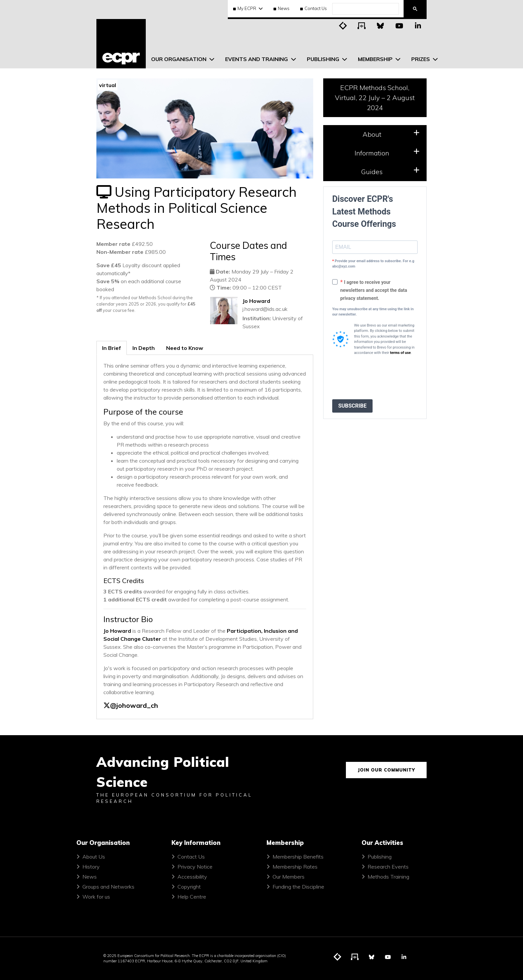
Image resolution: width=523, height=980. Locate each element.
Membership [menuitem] (376, 59)
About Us (94, 857)
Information (387, 153)
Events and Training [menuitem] (257, 59)
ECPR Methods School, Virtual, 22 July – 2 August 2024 (375, 98)
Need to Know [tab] (185, 348)
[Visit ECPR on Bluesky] (381, 25)
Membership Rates (295, 867)
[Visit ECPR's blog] (343, 25)
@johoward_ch (134, 705)
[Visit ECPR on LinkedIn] (418, 25)
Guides (390, 171)
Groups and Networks (108, 887)
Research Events (388, 867)
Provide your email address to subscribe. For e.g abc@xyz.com (373, 264)
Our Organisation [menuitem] (179, 59)
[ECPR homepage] (121, 44)
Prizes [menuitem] (421, 59)
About (391, 134)
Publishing (380, 857)
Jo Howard (256, 301)
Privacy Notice (195, 867)
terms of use (400, 353)
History (91, 867)
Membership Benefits (298, 857)
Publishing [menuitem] (324, 59)
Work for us (96, 897)
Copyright (189, 887)
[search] (365, 9)
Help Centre (192, 897)
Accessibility (192, 877)
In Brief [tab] (112, 348)
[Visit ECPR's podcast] (362, 25)
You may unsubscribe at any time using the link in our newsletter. (373, 312)
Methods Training (388, 877)
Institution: (257, 318)
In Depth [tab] (144, 348)
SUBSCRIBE (352, 406)
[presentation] (383, 378)
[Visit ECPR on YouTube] (399, 25)
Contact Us (314, 8)
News (282, 8)
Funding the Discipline (298, 887)
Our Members (289, 877)
